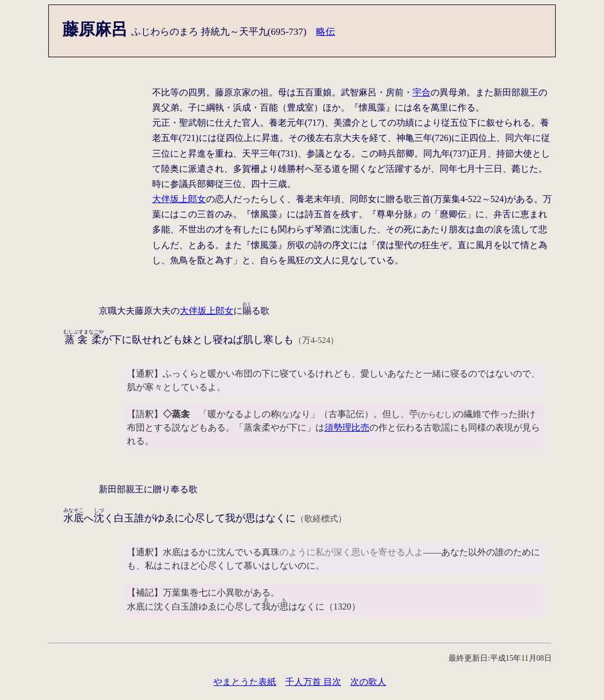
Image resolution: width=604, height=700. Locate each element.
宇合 (422, 92)
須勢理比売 (347, 427)
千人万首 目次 (313, 682)
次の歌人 (368, 682)
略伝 (326, 32)
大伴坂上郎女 (179, 199)
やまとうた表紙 (245, 682)
